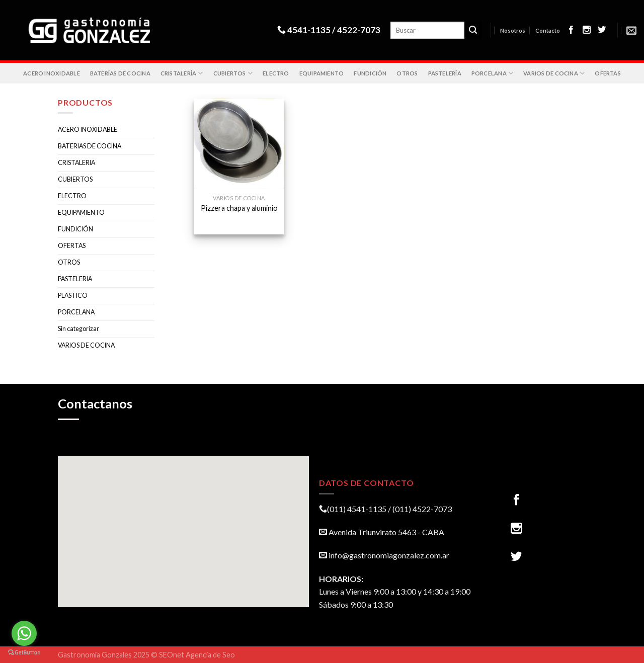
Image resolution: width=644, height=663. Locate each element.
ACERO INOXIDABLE (52, 73)
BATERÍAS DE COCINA (120, 73)
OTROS (407, 73)
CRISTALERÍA (182, 73)
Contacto (548, 30)
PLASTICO (73, 296)
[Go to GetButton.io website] (24, 653)
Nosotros (513, 30)
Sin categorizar (78, 329)
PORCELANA (492, 73)
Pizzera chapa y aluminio (239, 208)
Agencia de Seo (210, 655)
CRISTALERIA (76, 163)
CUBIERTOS (233, 73)
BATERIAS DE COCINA (90, 146)
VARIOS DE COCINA (554, 73)
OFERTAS (608, 73)
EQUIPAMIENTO (322, 73)
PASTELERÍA (445, 73)
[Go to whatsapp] (24, 633)
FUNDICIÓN (370, 73)
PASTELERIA (75, 279)
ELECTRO (276, 73)
